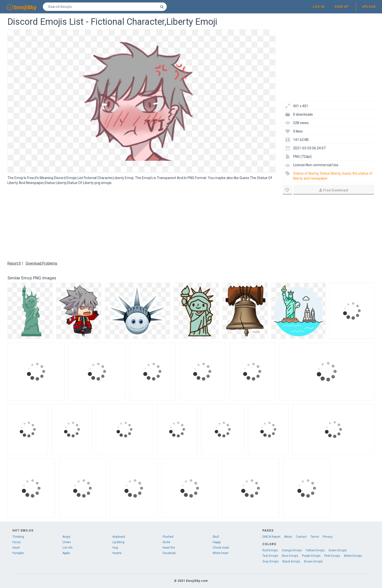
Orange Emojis (292, 550)
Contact (301, 537)
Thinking (18, 537)
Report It (14, 263)
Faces (17, 542)
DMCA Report (271, 537)
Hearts (117, 553)
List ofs (68, 548)
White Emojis (353, 556)
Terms (315, 537)
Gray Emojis (271, 561)
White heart (220, 553)
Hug (115, 548)
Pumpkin (18, 553)
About (288, 537)
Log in (319, 7)
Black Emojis (291, 561)
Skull (216, 537)
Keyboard (119, 537)
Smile (166, 542)
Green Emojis (338, 550)
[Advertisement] (141, 222)
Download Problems (41, 263)
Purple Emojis (311, 556)
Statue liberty (330, 173)
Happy (217, 542)
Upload (369, 7)
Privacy (328, 537)
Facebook (169, 553)
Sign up (341, 7)
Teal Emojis (270, 556)
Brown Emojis (313, 561)
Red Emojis (270, 550)
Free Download (334, 190)
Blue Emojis (290, 556)
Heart (16, 548)
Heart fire (169, 548)
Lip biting (118, 542)
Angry (66, 537)
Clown (67, 542)
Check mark (221, 548)
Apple (66, 553)
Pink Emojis (332, 556)
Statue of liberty (306, 173)
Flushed (168, 537)
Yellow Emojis (315, 550)
